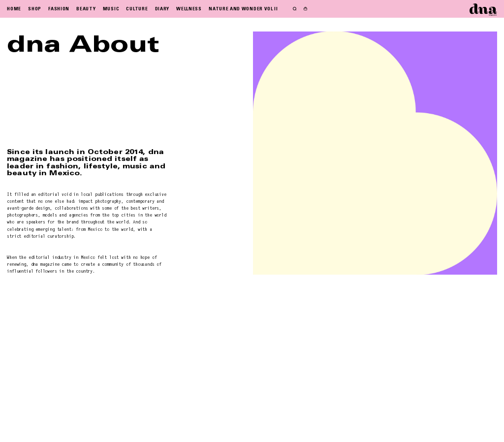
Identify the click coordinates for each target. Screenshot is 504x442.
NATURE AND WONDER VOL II (243, 8)
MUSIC (111, 8)
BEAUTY (86, 8)
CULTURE (137, 8)
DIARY (162, 8)
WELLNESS (189, 8)
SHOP (35, 8)
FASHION (59, 8)
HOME (14, 8)
